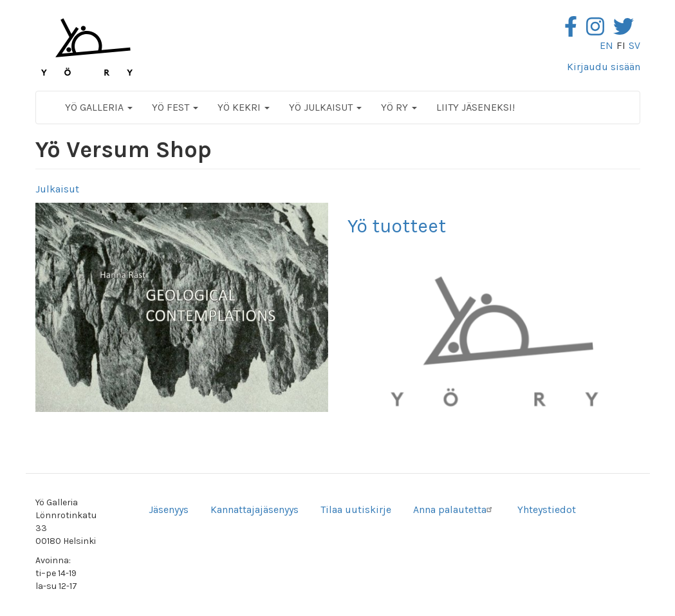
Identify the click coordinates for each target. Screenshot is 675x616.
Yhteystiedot (547, 509)
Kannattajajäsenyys (254, 509)
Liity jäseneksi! (476, 107)
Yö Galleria (99, 107)
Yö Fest (175, 107)
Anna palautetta (454, 509)
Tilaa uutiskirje (356, 509)
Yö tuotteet (397, 226)
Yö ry (399, 107)
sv (634, 45)
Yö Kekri (244, 107)
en (606, 45)
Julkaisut (57, 189)
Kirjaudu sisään (604, 67)
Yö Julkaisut (325, 107)
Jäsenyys (169, 509)
